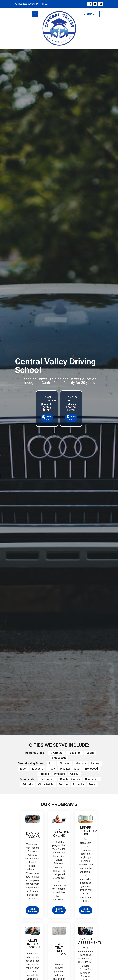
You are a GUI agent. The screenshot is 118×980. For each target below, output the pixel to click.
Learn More (47, 418)
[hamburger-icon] (35, 14)
